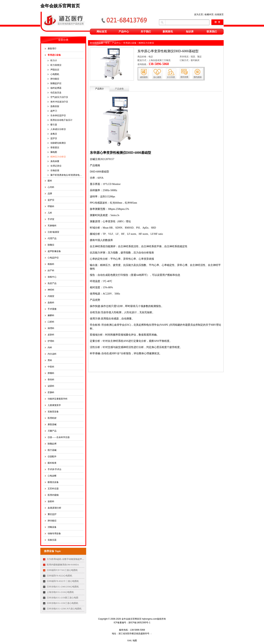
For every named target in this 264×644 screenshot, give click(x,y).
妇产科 (51, 271)
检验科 (51, 264)
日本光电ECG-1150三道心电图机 (63, 603)
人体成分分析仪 (58, 129)
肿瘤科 (51, 373)
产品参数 (119, 89)
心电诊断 (52, 476)
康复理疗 (52, 49)
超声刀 (54, 111)
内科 (50, 347)
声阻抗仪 (55, 70)
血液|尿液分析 (54, 508)
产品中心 (124, 32)
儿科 (50, 213)
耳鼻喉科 (52, 226)
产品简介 (100, 89)
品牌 (50, 194)
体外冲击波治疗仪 (59, 102)
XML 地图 (132, 641)
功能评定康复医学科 (58, 399)
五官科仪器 (53, 489)
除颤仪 (51, 245)
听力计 (54, 60)
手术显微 (52, 309)
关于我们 (146, 32)
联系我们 (212, 32)
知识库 (190, 32)
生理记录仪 (56, 166)
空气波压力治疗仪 (59, 97)
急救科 (51, 303)
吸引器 (54, 125)
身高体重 (55, 161)
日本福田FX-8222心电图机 (59, 576)
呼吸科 (51, 206)
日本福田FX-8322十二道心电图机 (63, 581)
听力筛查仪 (56, 65)
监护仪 (54, 138)
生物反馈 (55, 170)
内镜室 (51, 296)
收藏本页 (209, 14)
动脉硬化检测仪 (58, 143)
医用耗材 (52, 418)
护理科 (51, 341)
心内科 (51, 187)
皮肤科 (51, 335)
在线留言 (219, 14)
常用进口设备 (54, 55)
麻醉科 (51, 315)
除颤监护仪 (56, 83)
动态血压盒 (56, 93)
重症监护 (52, 514)
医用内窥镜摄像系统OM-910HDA (63, 565)
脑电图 (54, 152)
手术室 (51, 219)
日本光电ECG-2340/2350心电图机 (63, 587)
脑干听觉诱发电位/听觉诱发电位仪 (67, 175)
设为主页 (199, 14)
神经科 (51, 290)
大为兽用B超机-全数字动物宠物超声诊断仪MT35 (70, 559)
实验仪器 (52, 540)
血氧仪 (54, 134)
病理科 (51, 328)
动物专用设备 (54, 533)
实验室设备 (53, 412)
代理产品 (52, 238)
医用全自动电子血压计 (61, 120)
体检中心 (52, 277)
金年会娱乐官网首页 (60, 6)
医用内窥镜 (53, 495)
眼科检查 (52, 463)
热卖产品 (52, 283)
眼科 (50, 181)
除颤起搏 (52, 444)
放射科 (51, 501)
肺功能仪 (55, 79)
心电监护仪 (53, 258)
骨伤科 (51, 380)
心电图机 (55, 74)
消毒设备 (52, 527)
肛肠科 (51, 392)
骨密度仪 (55, 148)
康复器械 (52, 424)
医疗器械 (52, 450)
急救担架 (55, 106)
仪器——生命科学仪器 (59, 437)
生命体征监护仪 (58, 115)
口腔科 (51, 322)
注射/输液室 (53, 232)
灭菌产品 (52, 431)
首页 (107, 43)
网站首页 (102, 32)
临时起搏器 (56, 88)
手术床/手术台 (55, 469)
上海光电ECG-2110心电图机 (60, 592)
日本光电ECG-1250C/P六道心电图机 (64, 609)
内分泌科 (52, 354)
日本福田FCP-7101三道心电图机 (62, 570)
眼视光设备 (53, 482)
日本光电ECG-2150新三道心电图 (63, 598)
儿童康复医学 (54, 405)
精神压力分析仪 (58, 157)
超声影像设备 (54, 251)
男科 (50, 360)
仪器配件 (52, 457)
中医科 (51, 367)
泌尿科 (51, 386)
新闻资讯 (168, 32)
